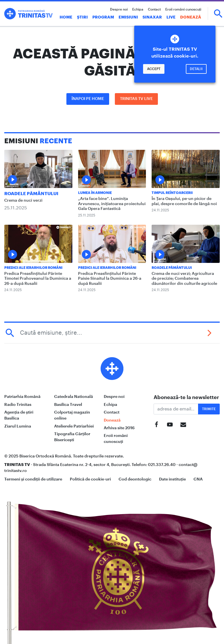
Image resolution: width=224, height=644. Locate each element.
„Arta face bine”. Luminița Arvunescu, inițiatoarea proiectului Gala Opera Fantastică (112, 204)
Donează (191, 17)
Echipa (138, 9)
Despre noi (119, 9)
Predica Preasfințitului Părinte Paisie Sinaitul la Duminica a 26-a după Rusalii (110, 279)
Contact (154, 9)
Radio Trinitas (18, 404)
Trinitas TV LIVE (136, 99)
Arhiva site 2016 (119, 428)
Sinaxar (152, 17)
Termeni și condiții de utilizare (33, 479)
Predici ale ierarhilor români (33, 268)
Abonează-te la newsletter (186, 397)
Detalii (196, 69)
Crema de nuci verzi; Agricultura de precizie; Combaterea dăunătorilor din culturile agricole (184, 279)
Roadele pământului (31, 194)
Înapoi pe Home (88, 99)
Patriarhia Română (22, 396)
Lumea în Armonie (95, 193)
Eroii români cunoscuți (183, 9)
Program (103, 17)
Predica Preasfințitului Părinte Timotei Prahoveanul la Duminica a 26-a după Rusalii (38, 279)
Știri (82, 17)
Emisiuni (128, 17)
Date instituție (172, 479)
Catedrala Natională (74, 396)
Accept (154, 69)
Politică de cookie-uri (90, 479)
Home (66, 17)
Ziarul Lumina (18, 426)
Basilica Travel (68, 404)
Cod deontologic (135, 479)
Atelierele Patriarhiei (74, 426)
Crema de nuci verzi (23, 201)
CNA (198, 479)
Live (171, 17)
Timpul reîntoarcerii (172, 193)
